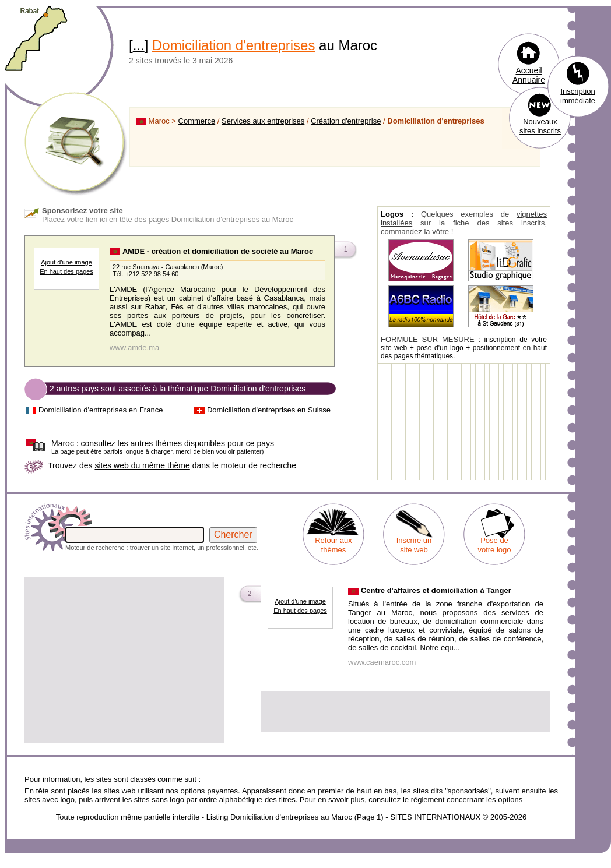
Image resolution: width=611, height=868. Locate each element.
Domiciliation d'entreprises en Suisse (269, 410)
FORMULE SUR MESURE (428, 339)
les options (504, 800)
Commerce (197, 121)
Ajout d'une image (66, 262)
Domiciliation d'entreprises (233, 45)
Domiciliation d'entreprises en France (101, 410)
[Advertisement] (124, 660)
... (139, 45)
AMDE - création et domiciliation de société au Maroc (218, 251)
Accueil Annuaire (529, 75)
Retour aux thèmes (333, 545)
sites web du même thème (142, 465)
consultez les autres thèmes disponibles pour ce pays (163, 443)
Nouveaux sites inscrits (540, 126)
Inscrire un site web (414, 545)
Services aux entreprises (263, 121)
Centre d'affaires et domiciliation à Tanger (436, 590)
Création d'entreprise (346, 121)
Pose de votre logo (494, 545)
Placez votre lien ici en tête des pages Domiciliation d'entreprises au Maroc (168, 219)
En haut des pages (66, 271)
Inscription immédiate (578, 96)
